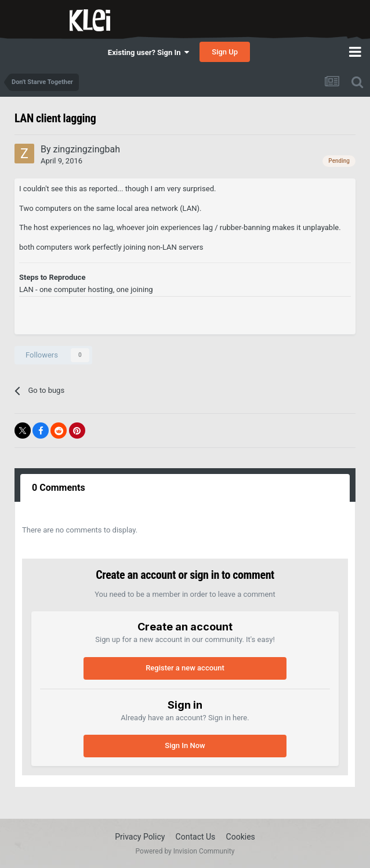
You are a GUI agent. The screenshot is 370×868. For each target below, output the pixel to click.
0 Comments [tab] (59, 488)
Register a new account (185, 668)
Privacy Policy (140, 837)
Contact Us (196, 837)
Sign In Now (185, 745)
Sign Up (225, 52)
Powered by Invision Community (185, 851)
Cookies (241, 837)
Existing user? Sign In (148, 52)
